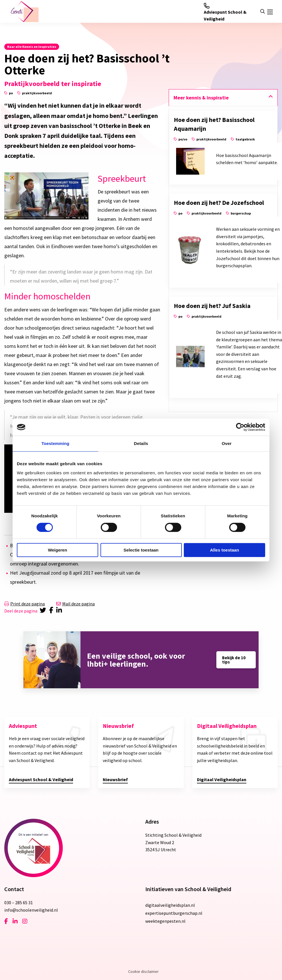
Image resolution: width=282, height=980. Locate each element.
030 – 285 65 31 (19, 903)
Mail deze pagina (75, 604)
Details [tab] (141, 443)
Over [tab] (227, 443)
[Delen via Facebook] (52, 611)
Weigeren (58, 550)
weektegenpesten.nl (165, 921)
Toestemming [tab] (55, 443)
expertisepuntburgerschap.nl (174, 913)
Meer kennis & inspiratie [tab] (201, 98)
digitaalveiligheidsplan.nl (170, 905)
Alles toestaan (225, 550)
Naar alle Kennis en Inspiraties (32, 47)
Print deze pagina (25, 604)
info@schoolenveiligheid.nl (31, 910)
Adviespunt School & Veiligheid (225, 12)
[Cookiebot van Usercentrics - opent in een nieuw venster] (240, 427)
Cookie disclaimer (143, 971)
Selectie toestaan (141, 550)
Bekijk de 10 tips (234, 660)
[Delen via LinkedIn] (60, 611)
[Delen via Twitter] (43, 611)
